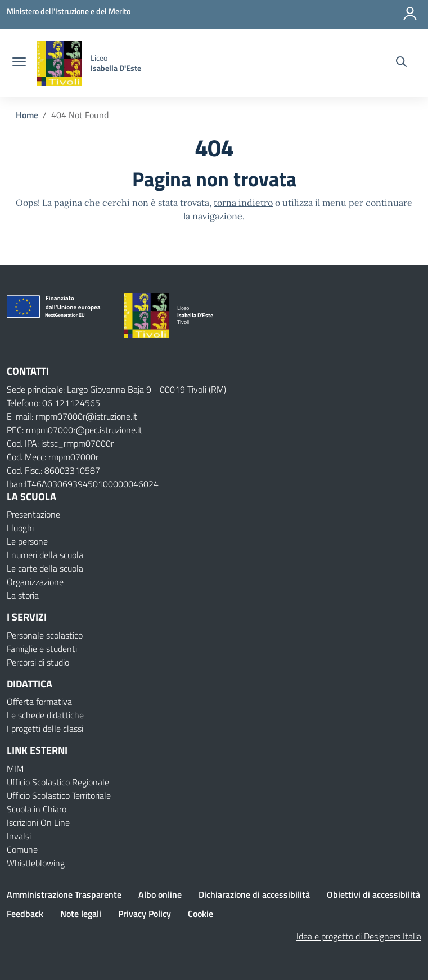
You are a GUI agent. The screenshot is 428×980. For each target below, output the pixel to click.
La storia (23, 595)
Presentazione (33, 514)
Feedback (25, 914)
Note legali (81, 914)
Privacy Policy (145, 914)
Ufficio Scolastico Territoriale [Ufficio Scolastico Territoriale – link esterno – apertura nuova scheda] (59, 795)
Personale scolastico (45, 635)
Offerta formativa (39, 702)
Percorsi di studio (38, 662)
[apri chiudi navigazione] (19, 63)
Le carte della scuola (45, 568)
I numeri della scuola (45, 555)
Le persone (27, 541)
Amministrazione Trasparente (64, 894)
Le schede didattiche (45, 715)
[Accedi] (411, 11)
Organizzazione (35, 582)
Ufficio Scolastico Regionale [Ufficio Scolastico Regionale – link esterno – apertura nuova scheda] (58, 782)
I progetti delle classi (45, 729)
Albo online (160, 894)
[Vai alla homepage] (60, 63)
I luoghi (20, 528)
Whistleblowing (36, 863)
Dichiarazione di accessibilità (254, 894)
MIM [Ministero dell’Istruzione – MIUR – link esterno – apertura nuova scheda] (15, 768)
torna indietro (243, 203)
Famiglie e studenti (42, 649)
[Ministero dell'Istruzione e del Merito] (69, 11)
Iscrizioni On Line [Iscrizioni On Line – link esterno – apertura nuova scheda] (38, 822)
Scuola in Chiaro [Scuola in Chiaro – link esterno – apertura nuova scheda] (37, 809)
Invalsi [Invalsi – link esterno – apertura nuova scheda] (19, 836)
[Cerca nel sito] (401, 63)
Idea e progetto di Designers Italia (359, 936)
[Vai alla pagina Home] (27, 115)
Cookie (201, 914)
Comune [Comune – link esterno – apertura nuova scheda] (22, 849)
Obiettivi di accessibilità (373, 894)
